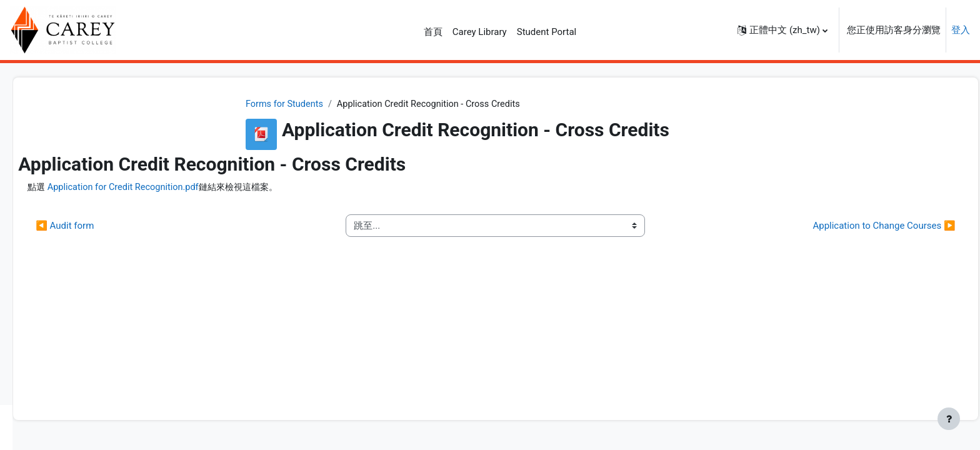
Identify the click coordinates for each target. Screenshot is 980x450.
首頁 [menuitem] (433, 32)
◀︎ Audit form (240, 226)
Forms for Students (359, 104)
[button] (782, 30)
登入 (961, 30)
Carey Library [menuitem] (480, 32)
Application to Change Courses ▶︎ (856, 226)
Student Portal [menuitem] (547, 32)
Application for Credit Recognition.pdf (302, 188)
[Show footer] (949, 419)
